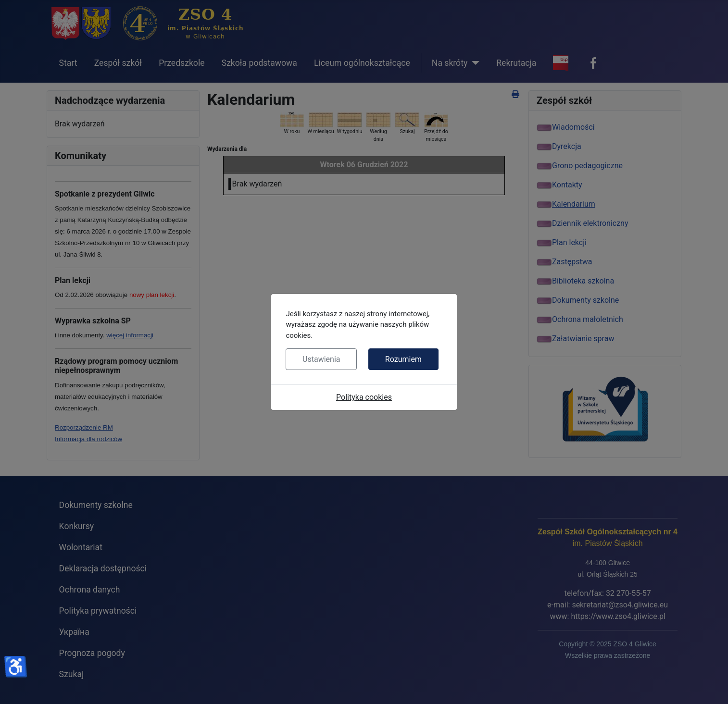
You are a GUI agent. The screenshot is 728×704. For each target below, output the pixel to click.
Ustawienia (321, 359)
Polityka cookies (364, 397)
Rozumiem (403, 359)
